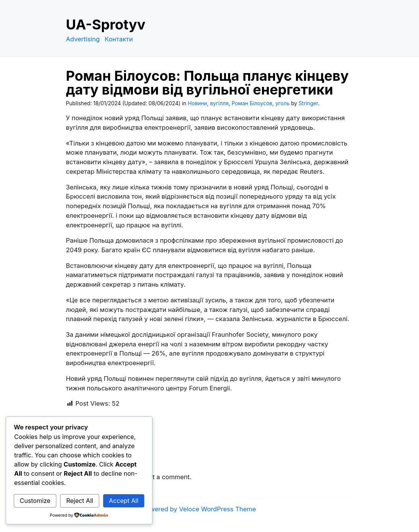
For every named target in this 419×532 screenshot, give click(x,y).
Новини (197, 103)
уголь (282, 103)
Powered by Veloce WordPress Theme (199, 509)
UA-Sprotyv (106, 24)
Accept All (124, 501)
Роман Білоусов (252, 103)
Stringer (309, 103)
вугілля (219, 103)
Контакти (119, 39)
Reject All (80, 501)
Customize (35, 501)
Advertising (83, 39)
